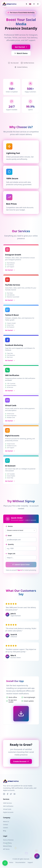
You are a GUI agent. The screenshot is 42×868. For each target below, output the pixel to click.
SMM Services (7, 803)
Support (30, 862)
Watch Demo (21, 54)
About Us (6, 821)
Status (11, 862)
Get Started (21, 47)
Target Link (10, 554)
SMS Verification (8, 806)
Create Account (21, 761)
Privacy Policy (7, 843)
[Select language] (30, 4)
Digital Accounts (8, 812)
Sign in (20, 570)
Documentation (20, 862)
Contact (6, 825)
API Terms (6, 849)
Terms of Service (8, 840)
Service (9, 526)
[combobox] (21, 530)
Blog (5, 831)
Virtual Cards (7, 809)
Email (9, 536)
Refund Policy (7, 846)
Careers (6, 828)
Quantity (10, 544)
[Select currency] (26, 4)
